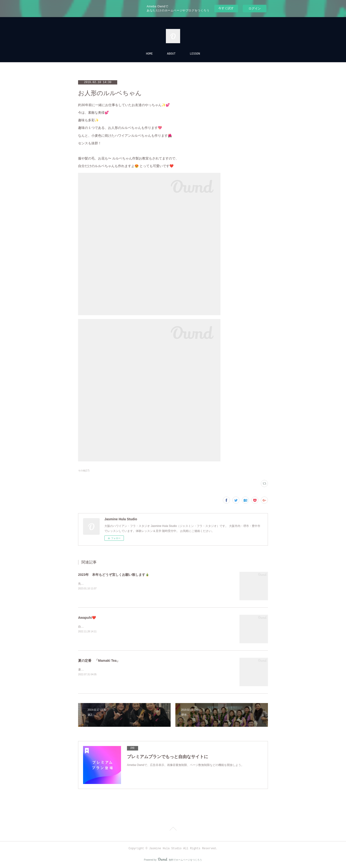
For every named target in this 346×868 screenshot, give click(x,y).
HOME (149, 54)
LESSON (195, 54)
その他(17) (84, 471)
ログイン (255, 8)
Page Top (173, 830)
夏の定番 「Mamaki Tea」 (99, 661)
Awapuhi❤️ (87, 618)
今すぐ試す (226, 8)
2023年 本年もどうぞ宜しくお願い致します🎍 (114, 575)
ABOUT (171, 54)
